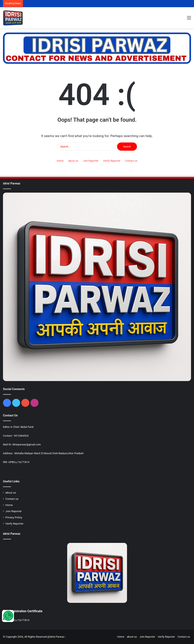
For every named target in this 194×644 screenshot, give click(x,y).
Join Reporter (91, 161)
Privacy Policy (14, 517)
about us (73, 161)
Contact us (131, 161)
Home (60, 161)
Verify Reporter (112, 161)
